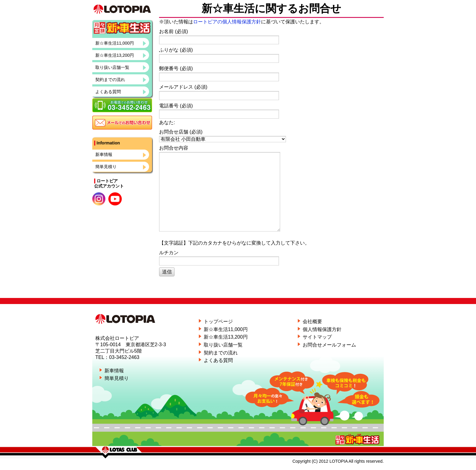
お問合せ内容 (270, 188)
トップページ (218, 321)
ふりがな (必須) (270, 55)
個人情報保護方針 (322, 329)
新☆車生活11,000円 (115, 43)
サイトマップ (317, 337)
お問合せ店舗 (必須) (270, 136)
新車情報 (104, 154)
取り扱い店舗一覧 (112, 67)
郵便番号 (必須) (270, 74)
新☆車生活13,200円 (115, 55)
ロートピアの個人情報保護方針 (227, 22)
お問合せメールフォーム (329, 345)
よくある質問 (108, 92)
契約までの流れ (110, 79)
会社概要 (312, 321)
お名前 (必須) (270, 37)
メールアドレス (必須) (270, 92)
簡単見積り (106, 167)
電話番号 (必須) (270, 111)
